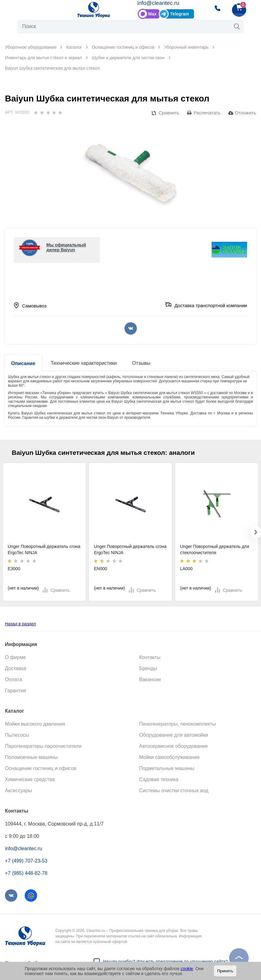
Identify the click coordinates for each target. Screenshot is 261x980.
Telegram (180, 14)
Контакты (150, 657)
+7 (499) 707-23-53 (26, 861)
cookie (187, 969)
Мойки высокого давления (35, 724)
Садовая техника (159, 779)
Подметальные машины (167, 768)
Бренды (148, 668)
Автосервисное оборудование (174, 746)
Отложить (246, 113)
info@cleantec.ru (158, 3)
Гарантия (15, 691)
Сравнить (169, 113)
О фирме (15, 657)
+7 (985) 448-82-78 (26, 873)
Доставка (16, 668)
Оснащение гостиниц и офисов (41, 768)
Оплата (13, 679)
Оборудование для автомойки (174, 735)
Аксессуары (19, 791)
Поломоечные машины (31, 757)
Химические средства (30, 779)
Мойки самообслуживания (169, 757)
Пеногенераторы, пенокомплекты (178, 724)
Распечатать (207, 113)
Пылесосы (17, 735)
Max (152, 14)
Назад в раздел (21, 624)
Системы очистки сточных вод (174, 791)
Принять (225, 971)
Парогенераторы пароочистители (43, 746)
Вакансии (150, 679)
